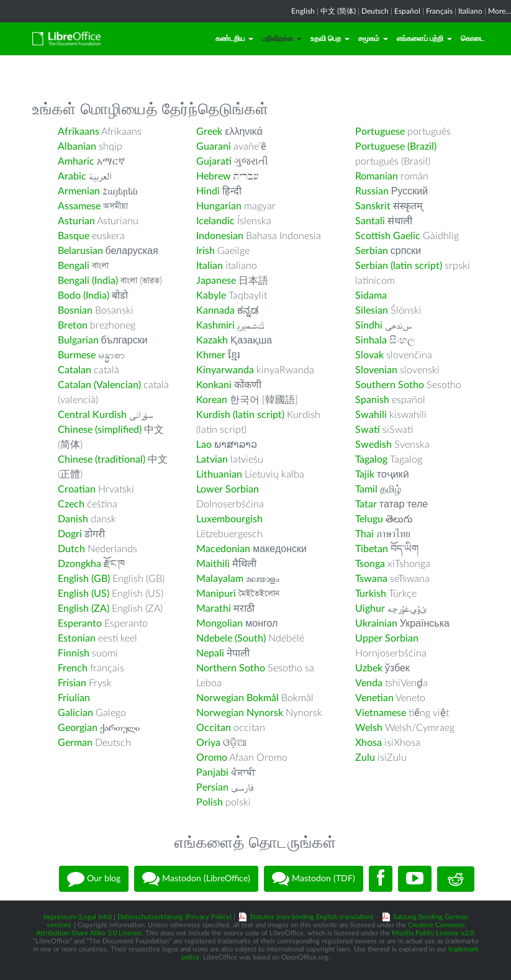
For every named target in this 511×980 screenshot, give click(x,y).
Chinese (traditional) (102, 460)
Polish (210, 802)
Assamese (79, 206)
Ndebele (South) (231, 638)
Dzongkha (79, 564)
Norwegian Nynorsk (240, 713)
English (303, 11)
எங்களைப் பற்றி (424, 39)
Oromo (212, 758)
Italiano (470, 11)
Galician (75, 713)
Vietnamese (381, 713)
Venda (369, 683)
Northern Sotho (231, 668)
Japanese (216, 281)
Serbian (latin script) (399, 266)
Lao (204, 445)
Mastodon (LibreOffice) (196, 879)
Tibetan (372, 549)
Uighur (370, 609)
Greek (209, 132)
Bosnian (75, 311)
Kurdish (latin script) (240, 415)
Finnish (74, 653)
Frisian (72, 683)
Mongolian (219, 624)
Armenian (79, 191)
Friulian (74, 698)
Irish (206, 251)
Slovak (369, 355)
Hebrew (214, 176)
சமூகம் (373, 39)
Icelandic (215, 221)
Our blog (94, 879)
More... (500, 11)
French (73, 668)
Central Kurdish (92, 415)
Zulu (365, 758)
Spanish (372, 400)
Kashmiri (215, 325)
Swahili (372, 415)
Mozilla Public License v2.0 (433, 933)
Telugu (369, 519)
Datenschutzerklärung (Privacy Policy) (174, 917)
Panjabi (212, 773)
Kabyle (211, 296)
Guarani (214, 147)
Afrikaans (79, 132)
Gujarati (214, 161)
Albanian (77, 147)
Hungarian (219, 206)
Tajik (365, 474)
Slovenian (376, 370)
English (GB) (84, 579)
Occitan (214, 728)
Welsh (369, 728)
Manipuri (216, 594)
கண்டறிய (234, 39)
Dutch (71, 549)
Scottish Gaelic (388, 236)
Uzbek (369, 668)
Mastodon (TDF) (314, 879)
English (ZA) (84, 609)
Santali (370, 221)
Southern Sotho (390, 385)
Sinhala (371, 340)
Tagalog (371, 460)
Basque (74, 236)
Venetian (374, 698)
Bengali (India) (88, 281)
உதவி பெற (330, 39)
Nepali (210, 653)
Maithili (213, 564)
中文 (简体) (338, 11)
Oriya (208, 743)
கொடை (473, 39)
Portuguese (380, 132)
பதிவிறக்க (282, 39)
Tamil (366, 489)
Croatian (77, 489)
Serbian (372, 251)
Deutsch (375, 11)
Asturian (76, 221)
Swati (368, 430)
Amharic (76, 161)
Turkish (371, 594)
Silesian (372, 311)
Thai (364, 534)
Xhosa (369, 743)
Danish (73, 519)
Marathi (214, 609)
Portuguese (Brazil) (396, 147)
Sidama (371, 296)
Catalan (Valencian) (99, 385)
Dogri (70, 534)
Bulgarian (78, 340)
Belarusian (80, 251)
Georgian (78, 728)
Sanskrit (373, 206)
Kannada (215, 311)
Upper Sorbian (387, 638)
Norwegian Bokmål (237, 698)
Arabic (72, 176)
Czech (71, 504)
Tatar (366, 504)
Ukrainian (376, 624)
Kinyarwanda (225, 370)
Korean (212, 400)
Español (407, 11)
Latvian (212, 460)
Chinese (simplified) (100, 430)
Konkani (214, 385)
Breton (73, 325)
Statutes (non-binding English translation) (311, 917)
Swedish (373, 445)
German (75, 743)
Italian (210, 266)
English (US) (84, 594)
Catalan (75, 370)
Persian (212, 787)
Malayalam (220, 579)
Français (439, 11)
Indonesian (220, 236)
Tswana (371, 579)
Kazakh (212, 340)
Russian (372, 191)
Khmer (211, 355)
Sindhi (369, 325)
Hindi (208, 191)
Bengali (74, 266)
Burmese (77, 355)
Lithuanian (219, 474)
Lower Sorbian (228, 489)
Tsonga (370, 564)
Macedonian (223, 549)
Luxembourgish (229, 519)
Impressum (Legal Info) (78, 917)
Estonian (77, 638)
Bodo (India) (84, 296)
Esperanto (80, 624)
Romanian (377, 176)
